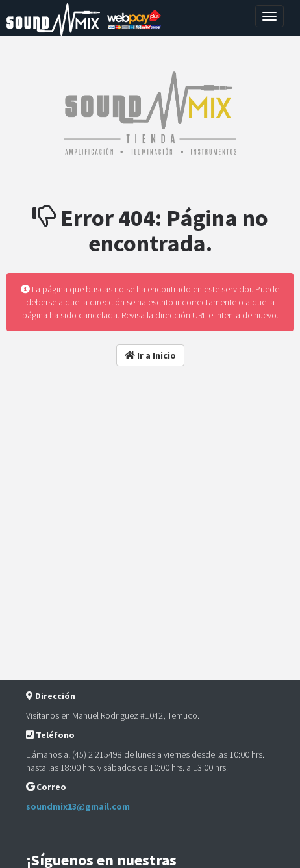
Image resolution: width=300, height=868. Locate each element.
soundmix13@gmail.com (78, 806)
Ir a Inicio (150, 355)
